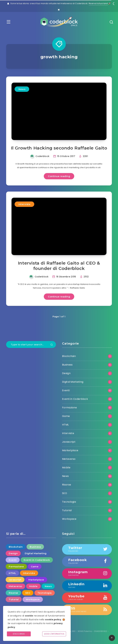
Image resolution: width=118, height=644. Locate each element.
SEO (65, 493)
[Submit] (52, 345)
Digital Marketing (73, 382)
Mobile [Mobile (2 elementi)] (33, 586)
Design (66, 373)
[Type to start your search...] (31, 344)
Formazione (69, 408)
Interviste (24, 204)
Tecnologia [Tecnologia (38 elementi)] (45, 593)
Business (67, 365)
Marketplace (70, 450)
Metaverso (69, 459)
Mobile (66, 468)
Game (66, 416)
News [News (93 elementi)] (48, 586)
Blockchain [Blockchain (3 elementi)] (16, 547)
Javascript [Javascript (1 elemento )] (15, 580)
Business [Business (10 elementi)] (35, 547)
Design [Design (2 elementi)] (13, 553)
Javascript (69, 442)
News (22, 89)
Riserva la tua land (98, 3)
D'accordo (19, 634)
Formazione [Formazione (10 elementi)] (16, 567)
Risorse (67, 485)
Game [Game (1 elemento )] (35, 567)
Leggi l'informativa (54, 634)
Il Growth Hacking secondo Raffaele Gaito (59, 148)
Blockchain (69, 356)
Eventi (66, 390)
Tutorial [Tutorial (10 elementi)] (14, 599)
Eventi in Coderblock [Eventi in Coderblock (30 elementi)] (37, 560)
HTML (65, 425)
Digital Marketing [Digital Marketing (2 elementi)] (36, 553)
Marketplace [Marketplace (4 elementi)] (36, 580)
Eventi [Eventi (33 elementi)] (13, 560)
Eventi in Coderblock (75, 399)
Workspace (69, 519)
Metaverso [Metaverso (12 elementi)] (15, 586)
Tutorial (67, 510)
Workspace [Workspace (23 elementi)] (33, 599)
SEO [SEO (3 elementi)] (28, 593)
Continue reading (59, 176)
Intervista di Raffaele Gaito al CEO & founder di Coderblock (59, 266)
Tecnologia (69, 502)
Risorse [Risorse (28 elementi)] (13, 593)
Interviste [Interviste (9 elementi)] (29, 573)
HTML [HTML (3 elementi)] (12, 573)
